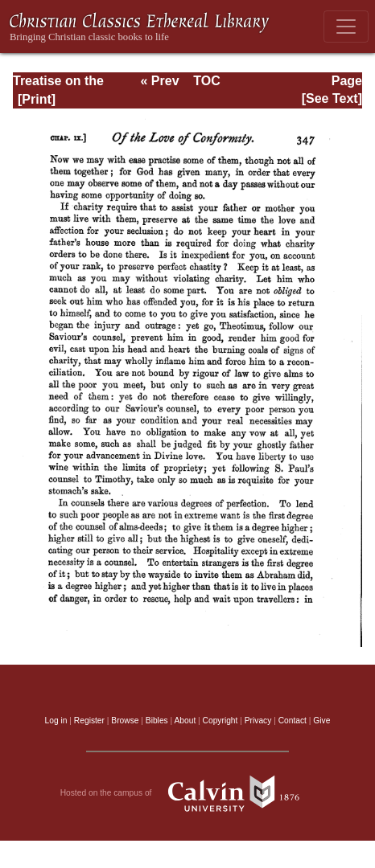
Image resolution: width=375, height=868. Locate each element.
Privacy (258, 721)
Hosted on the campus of (188, 793)
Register (89, 721)
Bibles (157, 721)
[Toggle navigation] (346, 27)
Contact (293, 721)
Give (321, 721)
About (185, 721)
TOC (206, 81)
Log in (56, 721)
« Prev (160, 81)
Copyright (220, 721)
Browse (125, 721)
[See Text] (332, 98)
